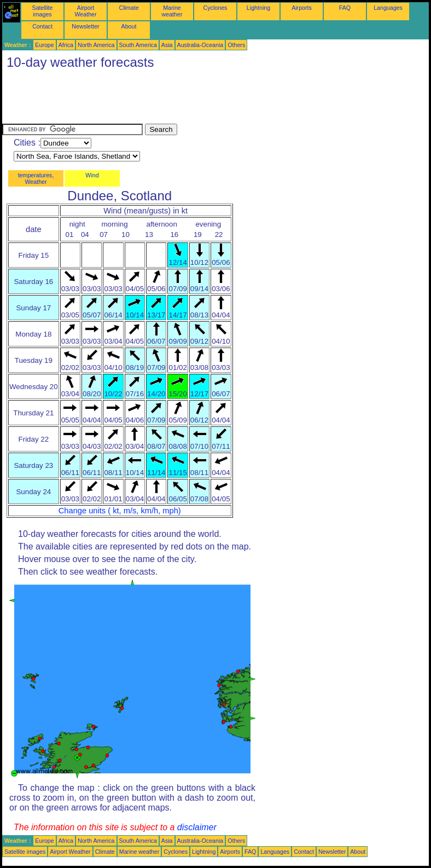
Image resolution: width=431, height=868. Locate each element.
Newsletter (85, 26)
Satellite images (43, 11)
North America (96, 45)
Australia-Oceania (200, 45)
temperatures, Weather (36, 178)
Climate (129, 8)
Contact (42, 26)
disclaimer (197, 827)
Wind (92, 175)
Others (236, 45)
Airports (302, 8)
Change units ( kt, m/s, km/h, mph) (120, 511)
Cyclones (215, 8)
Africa (66, 45)
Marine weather (172, 11)
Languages (388, 8)
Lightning (258, 8)
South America (138, 45)
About (129, 26)
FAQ (345, 8)
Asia (167, 45)
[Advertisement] (201, 99)
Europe (44, 45)
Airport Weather (85, 11)
